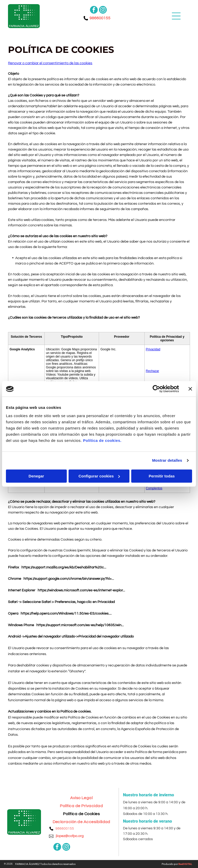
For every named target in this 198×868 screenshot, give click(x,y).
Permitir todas (162, 476)
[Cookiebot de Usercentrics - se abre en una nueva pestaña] (156, 389)
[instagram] (103, 10)
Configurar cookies (99, 476)
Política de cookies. (102, 440)
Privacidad (153, 349)
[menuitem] (81, 796)
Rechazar (152, 371)
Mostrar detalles (167, 461)
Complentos (154, 488)
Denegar (36, 476)
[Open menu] (176, 16)
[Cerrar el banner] (190, 389)
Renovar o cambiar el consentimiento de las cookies (50, 63)
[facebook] (94, 10)
